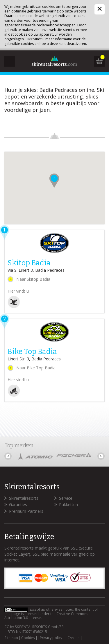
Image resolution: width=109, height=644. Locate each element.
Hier (29, 39)
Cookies (28, 638)
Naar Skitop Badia (33, 279)
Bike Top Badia (32, 352)
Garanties (18, 505)
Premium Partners (26, 511)
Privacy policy (51, 638)
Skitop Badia (29, 263)
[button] (54, 181)
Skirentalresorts (24, 498)
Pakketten (68, 505)
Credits (74, 638)
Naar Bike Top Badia (36, 368)
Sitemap (11, 638)
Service (66, 498)
